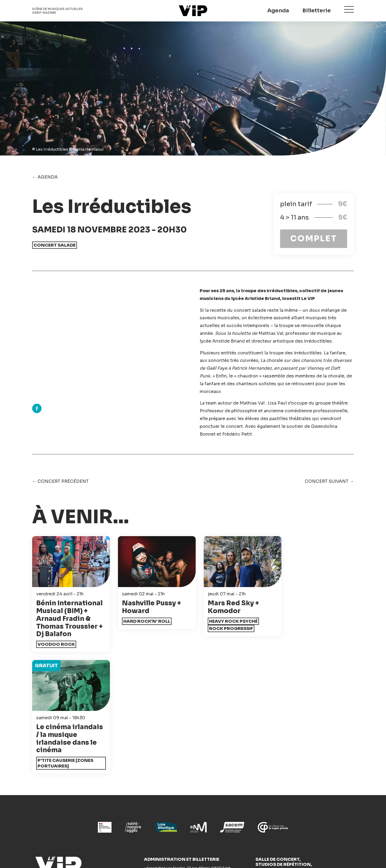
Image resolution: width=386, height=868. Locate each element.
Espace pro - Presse (218, 823)
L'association (211, 814)
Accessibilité (129, 805)
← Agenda (45, 177)
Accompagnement (217, 797)
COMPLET (314, 239)
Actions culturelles (136, 814)
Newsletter (95, 771)
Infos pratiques (49, 823)
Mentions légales (221, 850)
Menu (349, 10)
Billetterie (317, 11)
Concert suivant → (329, 481)
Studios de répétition (138, 823)
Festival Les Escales (301, 797)
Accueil (40, 797)
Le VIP (193, 11)
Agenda (278, 11)
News (121, 797)
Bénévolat (208, 805)
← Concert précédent (60, 481)
